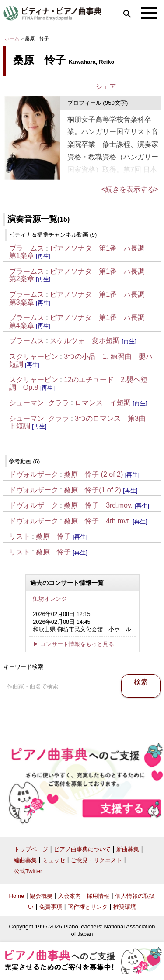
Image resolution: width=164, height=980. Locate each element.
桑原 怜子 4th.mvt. (97, 521)
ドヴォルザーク (34, 474)
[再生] (43, 256)
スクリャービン (34, 356)
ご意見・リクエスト (96, 860)
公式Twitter (28, 871)
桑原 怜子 (53, 536)
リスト (20, 536)
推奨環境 (125, 907)
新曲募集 (128, 849)
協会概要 (41, 896)
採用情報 (98, 896)
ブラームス (27, 248)
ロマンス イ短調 (103, 403)
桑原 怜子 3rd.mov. (98, 505)
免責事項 (51, 907)
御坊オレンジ (50, 599)
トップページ (31, 849)
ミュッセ (54, 860)
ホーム (12, 38)
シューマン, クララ (39, 403)
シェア (106, 87)
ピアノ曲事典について (82, 849)
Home (17, 896)
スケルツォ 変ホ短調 (85, 341)
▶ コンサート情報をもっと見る (73, 644)
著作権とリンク (88, 907)
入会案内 (70, 896)
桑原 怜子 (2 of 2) (93, 474)
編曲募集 (25, 860)
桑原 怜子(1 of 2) (92, 490)
